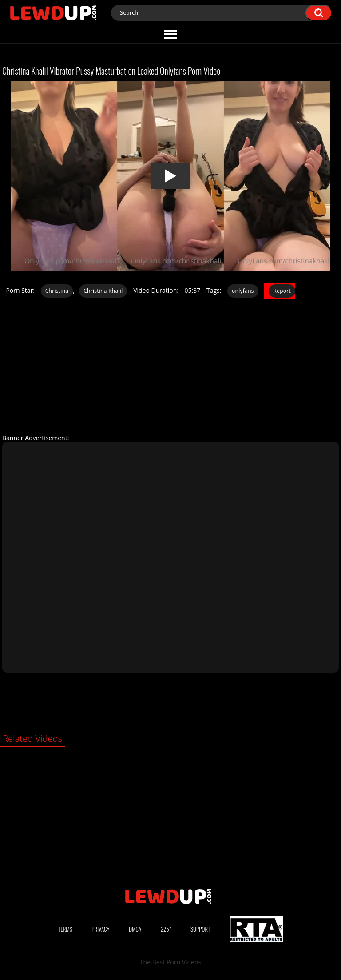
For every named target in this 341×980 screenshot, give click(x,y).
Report (282, 291)
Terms (65, 929)
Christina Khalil (103, 291)
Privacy (100, 929)
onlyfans (243, 291)
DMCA (135, 929)
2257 (166, 929)
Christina (57, 291)
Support (200, 929)
